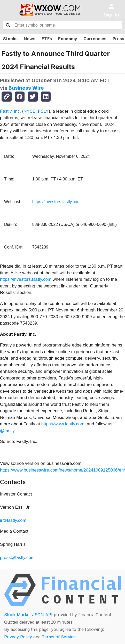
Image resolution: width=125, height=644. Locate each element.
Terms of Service (59, 637)
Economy (68, 39)
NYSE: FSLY (36, 111)
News (30, 39)
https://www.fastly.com (63, 424)
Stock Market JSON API (28, 615)
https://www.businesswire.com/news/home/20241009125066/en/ (62, 470)
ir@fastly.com (13, 520)
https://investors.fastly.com (56, 202)
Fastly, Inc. (10, 111)
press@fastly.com (17, 558)
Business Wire (26, 88)
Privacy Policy (18, 637)
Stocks (10, 39)
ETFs (47, 39)
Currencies (95, 39)
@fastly (7, 431)
